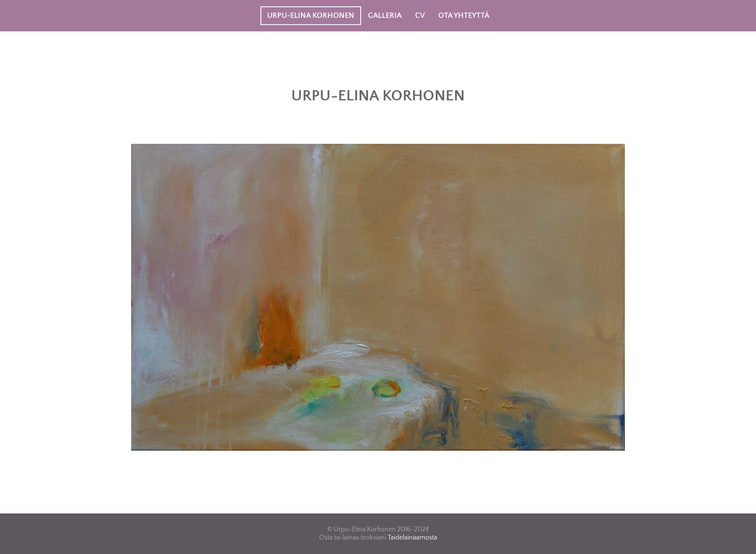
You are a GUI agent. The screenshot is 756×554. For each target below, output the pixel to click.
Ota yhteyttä (464, 15)
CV (420, 15)
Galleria (385, 15)
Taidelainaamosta (412, 538)
